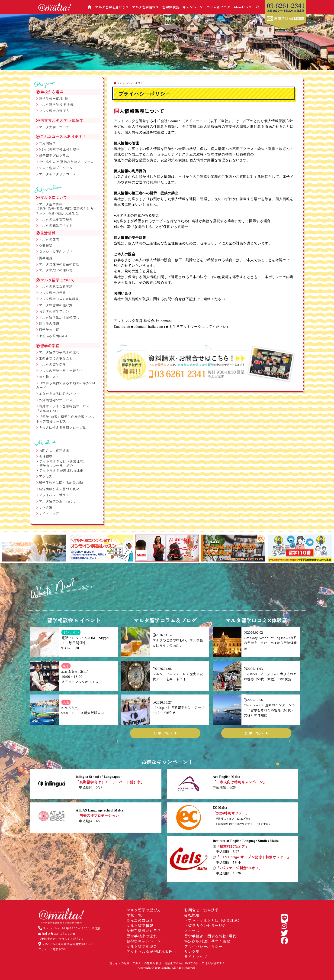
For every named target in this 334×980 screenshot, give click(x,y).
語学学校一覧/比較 (53, 98)
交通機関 (46, 246)
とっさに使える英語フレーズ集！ (64, 428)
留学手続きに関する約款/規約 (62, 483)
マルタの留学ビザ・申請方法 (61, 371)
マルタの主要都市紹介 (56, 219)
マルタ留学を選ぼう (112, 7)
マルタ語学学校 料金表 (56, 104)
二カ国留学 (47, 143)
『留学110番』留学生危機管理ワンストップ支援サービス (65, 419)
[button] (8, 548)
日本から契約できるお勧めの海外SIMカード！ (66, 385)
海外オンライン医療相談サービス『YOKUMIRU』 (63, 408)
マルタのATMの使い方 (56, 270)
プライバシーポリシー (56, 495)
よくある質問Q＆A (53, 336)
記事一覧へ (163, 733)
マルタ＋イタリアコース (58, 174)
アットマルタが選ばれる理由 (61, 470)
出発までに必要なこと (56, 358)
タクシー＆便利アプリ (56, 252)
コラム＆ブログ (218, 7)
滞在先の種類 (49, 324)
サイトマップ (49, 513)
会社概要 (46, 457)
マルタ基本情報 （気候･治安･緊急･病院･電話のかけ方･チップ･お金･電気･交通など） (66, 209)
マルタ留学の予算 (52, 293)
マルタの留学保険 (52, 364)
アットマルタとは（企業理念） (63, 461)
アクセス (46, 476)
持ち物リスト (49, 377)
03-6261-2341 (54, 928)
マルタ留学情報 (145, 7)
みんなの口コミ (140, 920)
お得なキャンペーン (144, 941)
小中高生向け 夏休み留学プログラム (66, 162)
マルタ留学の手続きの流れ (59, 352)
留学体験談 (171, 7)
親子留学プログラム (54, 156)
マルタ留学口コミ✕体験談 (59, 299)
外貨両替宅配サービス (56, 400)
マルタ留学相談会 (142, 946)
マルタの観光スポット (56, 225)
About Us (243, 7)
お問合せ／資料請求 (54, 450)
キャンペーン (193, 7)
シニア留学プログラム (56, 168)
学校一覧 (134, 915)
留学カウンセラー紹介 (56, 466)
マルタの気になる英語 (56, 286)
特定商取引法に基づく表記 (59, 489)
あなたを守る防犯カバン (58, 394)
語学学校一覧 (49, 330)
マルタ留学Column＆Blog (58, 501)
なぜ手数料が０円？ (144, 931)
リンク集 (46, 507)
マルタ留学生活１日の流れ (59, 317)
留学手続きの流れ (142, 936)
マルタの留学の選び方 (56, 305)
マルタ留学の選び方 (54, 111)
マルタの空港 (49, 239)
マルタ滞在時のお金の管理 (59, 264)
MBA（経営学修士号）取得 (59, 149)
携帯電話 (46, 258)
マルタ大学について (54, 127)
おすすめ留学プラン (54, 311)
